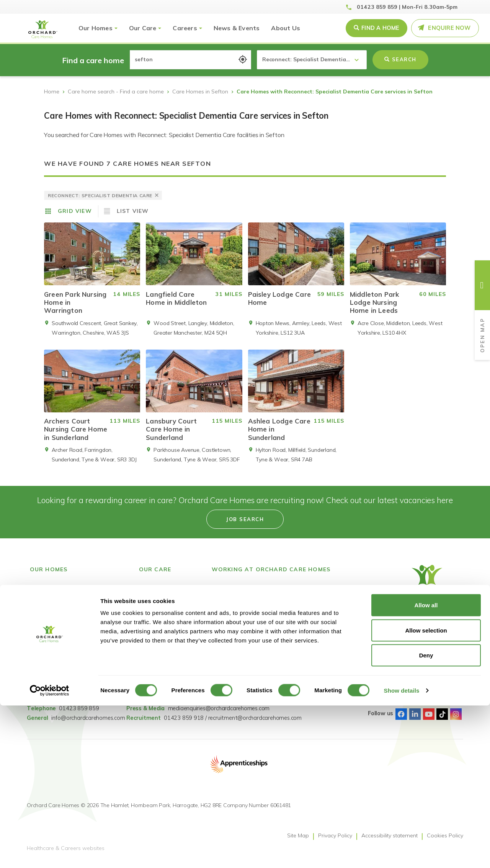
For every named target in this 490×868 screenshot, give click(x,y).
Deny (426, 818)
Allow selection (426, 793)
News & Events (237, 28)
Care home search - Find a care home (116, 92)
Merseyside (44, 660)
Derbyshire (43, 612)
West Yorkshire (49, 689)
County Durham (50, 622)
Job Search (225, 593)
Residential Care (159, 631)
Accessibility (227, 622)
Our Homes (96, 28)
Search (400, 59)
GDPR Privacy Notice (330, 612)
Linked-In (415, 720)
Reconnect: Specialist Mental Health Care (165, 598)
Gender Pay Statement (333, 603)
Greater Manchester (55, 631)
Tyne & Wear (47, 679)
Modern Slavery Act (328, 593)
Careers (185, 28)
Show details (402, 853)
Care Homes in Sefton (200, 92)
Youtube (429, 720)
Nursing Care (155, 651)
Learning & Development (243, 612)
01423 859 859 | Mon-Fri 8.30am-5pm (407, 7)
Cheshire (41, 603)
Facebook (401, 720)
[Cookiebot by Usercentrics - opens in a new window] (50, 853)
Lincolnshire (44, 651)
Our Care (143, 28)
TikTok (442, 720)
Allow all (426, 767)
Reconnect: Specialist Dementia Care (165, 617)
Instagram (456, 720)
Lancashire (43, 641)
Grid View (75, 211)
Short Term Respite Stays (171, 670)
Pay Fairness (320, 622)
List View (133, 211)
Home (52, 92)
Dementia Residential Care (172, 641)
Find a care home (52, 593)
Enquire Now (449, 28)
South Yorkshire (50, 670)
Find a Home (380, 28)
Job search (245, 525)
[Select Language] (429, 636)
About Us (286, 28)
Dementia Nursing (162, 660)
